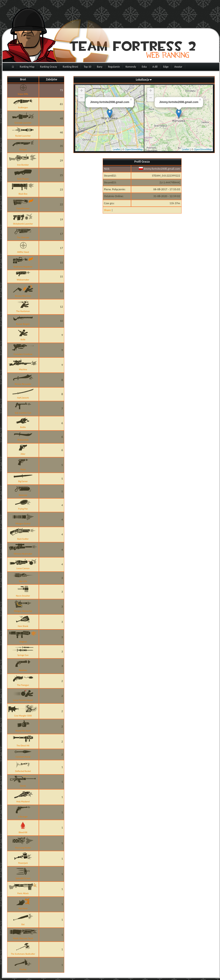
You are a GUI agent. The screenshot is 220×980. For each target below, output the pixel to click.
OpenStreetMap (134, 149)
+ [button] (82, 91)
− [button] (82, 98)
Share (107, 210)
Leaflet (117, 149)
